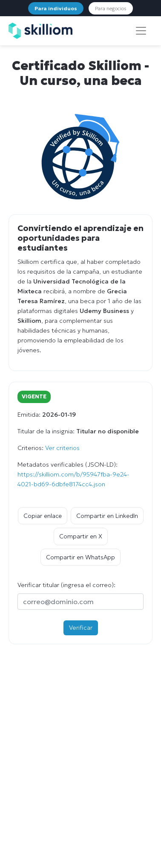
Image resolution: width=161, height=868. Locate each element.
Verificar (81, 628)
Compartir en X (81, 536)
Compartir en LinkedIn (107, 516)
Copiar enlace (43, 516)
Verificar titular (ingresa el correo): (66, 585)
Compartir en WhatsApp (80, 557)
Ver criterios (62, 448)
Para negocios (111, 8)
